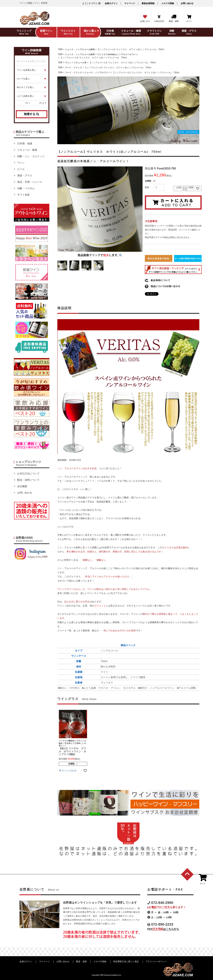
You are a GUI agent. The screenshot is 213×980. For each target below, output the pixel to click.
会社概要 (22, 486)
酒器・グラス (25, 175)
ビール (21, 169)
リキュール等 (80, 63)
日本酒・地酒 (25, 143)
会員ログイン (111, 3)
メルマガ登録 (168, 3)
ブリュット (100, 606)
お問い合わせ (187, 3)
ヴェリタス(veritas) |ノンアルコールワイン (118, 54)
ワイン (21, 163)
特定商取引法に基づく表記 (126, 962)
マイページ (130, 3)
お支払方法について (28, 473)
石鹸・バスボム (26, 188)
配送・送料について (28, 480)
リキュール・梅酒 (27, 150)
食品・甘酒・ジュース (30, 182)
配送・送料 (81, 962)
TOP (60, 49)
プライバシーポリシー (156, 962)
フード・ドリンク (73, 68)
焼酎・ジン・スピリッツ (31, 156)
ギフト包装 (23, 195)
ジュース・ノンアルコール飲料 (80, 49)
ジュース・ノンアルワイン (97, 73)
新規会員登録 (148, 3)
